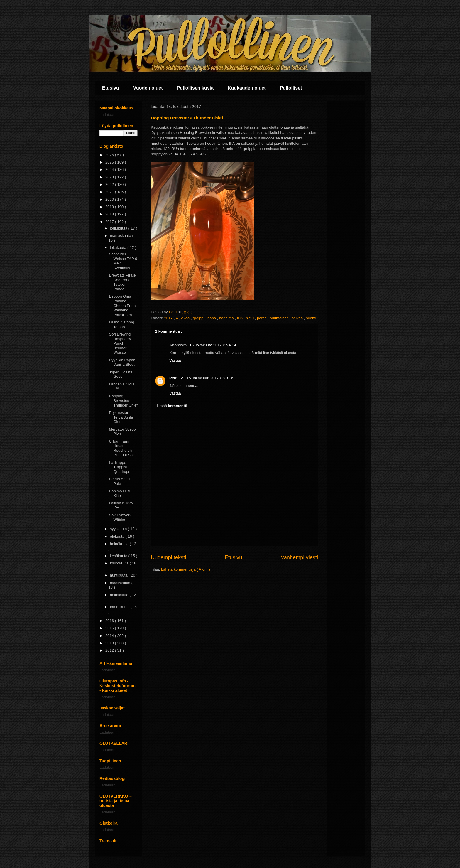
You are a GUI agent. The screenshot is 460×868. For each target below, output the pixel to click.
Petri (174, 378)
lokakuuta (119, 248)
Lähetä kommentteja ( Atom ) (186, 569)
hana (212, 318)
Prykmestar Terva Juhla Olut (121, 417)
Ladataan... (109, 115)
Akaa (186, 318)
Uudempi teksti (168, 557)
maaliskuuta (121, 583)
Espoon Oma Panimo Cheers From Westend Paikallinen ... (122, 305)
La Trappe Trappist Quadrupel (120, 467)
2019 (110, 207)
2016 (110, 621)
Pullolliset (291, 88)
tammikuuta (120, 607)
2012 (110, 650)
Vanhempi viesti (299, 557)
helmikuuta (120, 595)
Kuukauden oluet (247, 88)
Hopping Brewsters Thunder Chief (123, 401)
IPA (240, 318)
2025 (110, 162)
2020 (110, 199)
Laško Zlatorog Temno (121, 325)
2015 (110, 628)
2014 (110, 636)
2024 (110, 170)
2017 (169, 318)
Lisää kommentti (172, 406)
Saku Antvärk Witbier (120, 517)
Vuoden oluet (148, 88)
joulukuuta (119, 228)
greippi (199, 318)
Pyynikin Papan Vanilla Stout (122, 362)
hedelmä (227, 318)
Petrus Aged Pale (119, 481)
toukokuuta (120, 563)
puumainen (280, 318)
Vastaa (175, 360)
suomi (311, 318)
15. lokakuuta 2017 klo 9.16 (210, 378)
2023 (110, 177)
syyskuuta (119, 529)
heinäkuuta (120, 544)
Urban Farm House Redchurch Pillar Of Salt (122, 448)
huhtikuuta (119, 575)
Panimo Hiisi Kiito (119, 493)
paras (262, 318)
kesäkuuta (119, 556)
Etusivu (111, 88)
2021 (110, 192)
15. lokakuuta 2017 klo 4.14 (213, 345)
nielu (250, 318)
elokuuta (118, 536)
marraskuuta (121, 236)
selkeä (298, 318)
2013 (110, 643)
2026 (110, 155)
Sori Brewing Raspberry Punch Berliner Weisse (120, 343)
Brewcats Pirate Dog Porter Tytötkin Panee (122, 282)
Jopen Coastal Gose (121, 374)
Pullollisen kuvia (195, 88)
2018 (110, 214)
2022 (110, 184)
